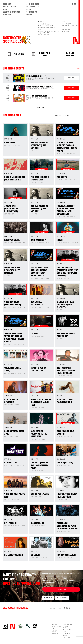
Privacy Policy (66, 627)
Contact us (32, 12)
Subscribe (61, 589)
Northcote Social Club (17, 40)
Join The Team (33, 4)
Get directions (43, 35)
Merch (29, 15)
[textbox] (68, 115)
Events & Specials (12, 12)
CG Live (35, 626)
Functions (8, 15)
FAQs (29, 9)
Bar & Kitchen (9, 7)
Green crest (20, 626)
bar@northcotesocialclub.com (48, 31)
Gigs (5, 9)
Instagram (62, 598)
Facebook (48, 598)
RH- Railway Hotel (28, 626)
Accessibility (33, 7)
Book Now (7, 4)
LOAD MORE (41, 108)
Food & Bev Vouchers (67, 638)
